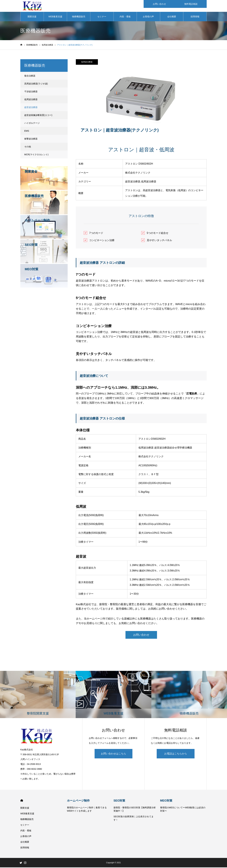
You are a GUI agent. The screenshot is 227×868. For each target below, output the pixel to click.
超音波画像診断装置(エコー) (38, 116)
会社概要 (172, 17)
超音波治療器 (31, 108)
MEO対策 (166, 801)
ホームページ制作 (78, 801)
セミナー (102, 17)
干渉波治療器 (31, 92)
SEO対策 (119, 801)
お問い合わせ (141, 635)
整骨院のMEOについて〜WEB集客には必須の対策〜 (183, 810)
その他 (28, 147)
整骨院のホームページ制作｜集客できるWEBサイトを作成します (87, 810)
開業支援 (32, 17)
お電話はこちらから (176, 754)
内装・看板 (125, 17)
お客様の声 (148, 17)
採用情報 (195, 17)
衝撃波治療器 (31, 140)
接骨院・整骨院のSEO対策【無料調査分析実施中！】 (135, 810)
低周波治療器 (87, 63)
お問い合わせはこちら (113, 754)
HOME (22, 801)
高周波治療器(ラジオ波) (36, 84)
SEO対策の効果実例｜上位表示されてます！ (134, 819)
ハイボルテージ (32, 124)
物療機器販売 (79, 17)
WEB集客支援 (55, 17)
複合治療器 (30, 77)
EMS (27, 132)
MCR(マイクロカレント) (36, 155)
